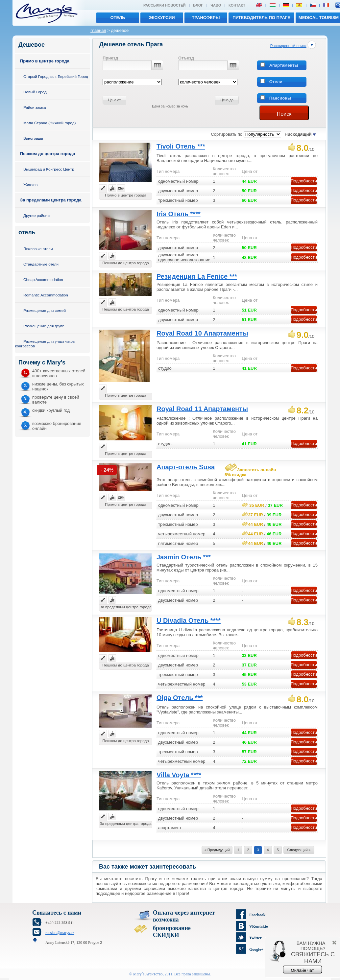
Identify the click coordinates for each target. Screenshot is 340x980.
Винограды (33, 138)
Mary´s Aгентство (148, 974)
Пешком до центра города (48, 154)
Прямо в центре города (45, 61)
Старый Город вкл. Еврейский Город (56, 76)
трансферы (206, 18)
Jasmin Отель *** (184, 557)
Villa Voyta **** (179, 775)
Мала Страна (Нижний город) (49, 123)
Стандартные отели (41, 264)
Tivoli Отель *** (181, 146)
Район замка (35, 107)
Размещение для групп (44, 326)
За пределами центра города (51, 200)
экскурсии (162, 18)
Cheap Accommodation (43, 280)
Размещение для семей (45, 310)
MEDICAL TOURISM (319, 18)
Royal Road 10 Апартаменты (202, 333)
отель (118, 18)
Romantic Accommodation (46, 295)
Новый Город (35, 92)
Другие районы (37, 215)
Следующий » (299, 850)
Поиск (284, 114)
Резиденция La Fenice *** (197, 276)
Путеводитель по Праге (261, 18)
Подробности (304, 181)
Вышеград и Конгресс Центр (49, 169)
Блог (198, 5)
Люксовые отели (38, 249)
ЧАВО (216, 5)
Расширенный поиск (288, 46)
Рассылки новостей (164, 5)
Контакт (237, 5)
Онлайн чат (303, 970)
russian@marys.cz (60, 933)
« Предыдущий (217, 850)
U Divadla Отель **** (189, 620)
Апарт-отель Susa (186, 467)
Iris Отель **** (179, 214)
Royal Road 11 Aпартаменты (202, 409)
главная (98, 30)
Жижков (30, 185)
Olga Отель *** (180, 698)
